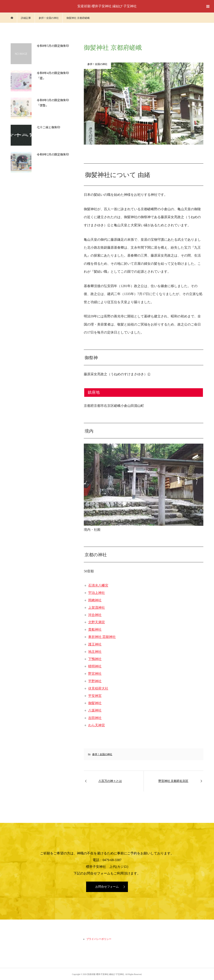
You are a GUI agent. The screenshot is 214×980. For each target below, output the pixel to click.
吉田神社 (95, 718)
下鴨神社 (95, 659)
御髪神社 (95, 703)
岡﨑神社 (95, 600)
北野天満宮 (97, 622)
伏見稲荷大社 (98, 688)
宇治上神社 (97, 593)
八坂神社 (95, 710)
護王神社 (95, 644)
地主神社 (95, 652)
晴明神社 (95, 666)
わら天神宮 (97, 725)
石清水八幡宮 (98, 585)
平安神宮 (95, 696)
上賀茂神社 (97, 608)
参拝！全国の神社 (102, 754)
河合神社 (95, 615)
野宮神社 (95, 674)
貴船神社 (95, 629)
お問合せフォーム (107, 887)
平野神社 (95, 681)
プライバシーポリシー (99, 939)
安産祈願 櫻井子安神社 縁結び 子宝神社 (107, 6)
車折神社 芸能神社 (102, 637)
